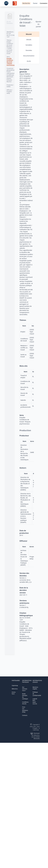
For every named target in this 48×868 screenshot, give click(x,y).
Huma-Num (14, 693)
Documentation (29, 56)
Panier (35, 3)
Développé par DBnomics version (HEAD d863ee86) (36, 736)
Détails (29, 40)
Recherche (26, 3)
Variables (29, 45)
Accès (29, 61)
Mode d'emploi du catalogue (25, 696)
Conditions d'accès (25, 703)
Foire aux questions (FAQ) (25, 710)
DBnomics (15, 689)
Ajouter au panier (38, 24)
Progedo (35, 728)
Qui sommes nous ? (25, 689)
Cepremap (15, 685)
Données (29, 50)
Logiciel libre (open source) (35, 701)
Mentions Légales (35, 688)
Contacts (25, 715)
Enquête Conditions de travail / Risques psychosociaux (11, 62)
